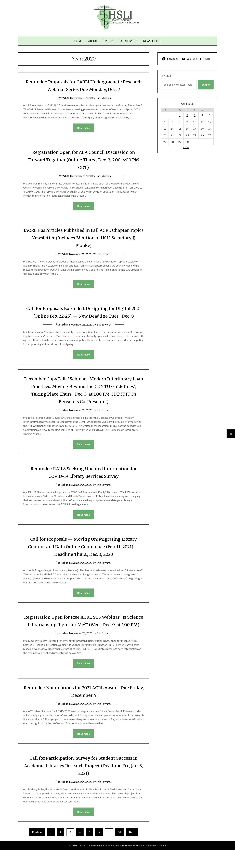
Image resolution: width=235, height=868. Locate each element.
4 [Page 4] (80, 850)
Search (166, 76)
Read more (84, 128)
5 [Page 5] (89, 850)
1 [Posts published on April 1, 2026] (180, 115)
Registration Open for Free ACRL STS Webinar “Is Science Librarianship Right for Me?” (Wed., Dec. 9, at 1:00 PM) (84, 634)
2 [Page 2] (61, 850)
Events (109, 41)
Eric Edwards (104, 98)
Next (132, 850)
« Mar (186, 147)
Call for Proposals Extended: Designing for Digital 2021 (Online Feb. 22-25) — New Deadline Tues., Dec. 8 (84, 316)
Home (78, 41)
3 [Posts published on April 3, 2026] (195, 115)
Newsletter (152, 41)
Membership (128, 41)
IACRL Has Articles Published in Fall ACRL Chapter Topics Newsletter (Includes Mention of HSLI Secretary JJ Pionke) (84, 238)
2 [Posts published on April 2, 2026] (187, 115)
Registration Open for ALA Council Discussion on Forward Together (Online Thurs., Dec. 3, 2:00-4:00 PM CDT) (84, 160)
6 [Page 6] (99, 850)
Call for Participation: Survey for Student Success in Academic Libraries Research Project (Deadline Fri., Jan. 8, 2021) (84, 783)
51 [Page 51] (120, 850)
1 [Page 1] (51, 850)
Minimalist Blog (137, 863)
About (93, 41)
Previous (37, 850)
